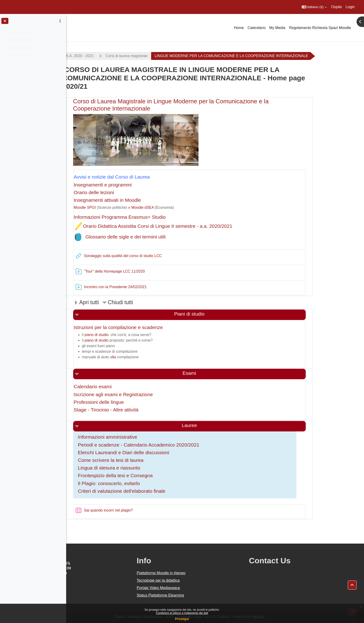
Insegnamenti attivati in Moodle (133, 200)
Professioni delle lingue (125, 402)
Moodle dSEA (168, 207)
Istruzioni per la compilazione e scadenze (144, 327)
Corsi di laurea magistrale (152, 56)
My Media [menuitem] (277, 28)
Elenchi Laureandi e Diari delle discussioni (149, 452)
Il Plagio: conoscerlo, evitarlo (135, 483)
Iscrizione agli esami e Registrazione (139, 394)
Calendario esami (119, 387)
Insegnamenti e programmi (129, 185)
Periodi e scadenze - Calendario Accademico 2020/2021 (164, 445)
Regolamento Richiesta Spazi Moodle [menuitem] (320, 28)
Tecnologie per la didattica (192, 580)
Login (350, 7)
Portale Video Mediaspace (193, 588)
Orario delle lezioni (120, 192)
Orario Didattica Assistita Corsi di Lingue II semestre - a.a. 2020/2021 (184, 226)
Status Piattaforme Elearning (195, 595)
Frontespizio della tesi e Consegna (141, 475)
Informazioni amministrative (133, 437)
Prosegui (182, 619)
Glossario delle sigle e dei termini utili (151, 237)
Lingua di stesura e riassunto (135, 468)
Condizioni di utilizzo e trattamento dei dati (182, 613)
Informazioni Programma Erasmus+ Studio (146, 217)
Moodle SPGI (111, 207)
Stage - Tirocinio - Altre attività (132, 410)
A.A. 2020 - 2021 (106, 56)
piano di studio (122, 335)
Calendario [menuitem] (256, 28)
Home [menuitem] (239, 28)
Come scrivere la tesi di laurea (136, 460)
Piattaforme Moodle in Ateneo (195, 573)
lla (140, 357)
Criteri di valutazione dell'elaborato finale (147, 491)
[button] (314, 7)
